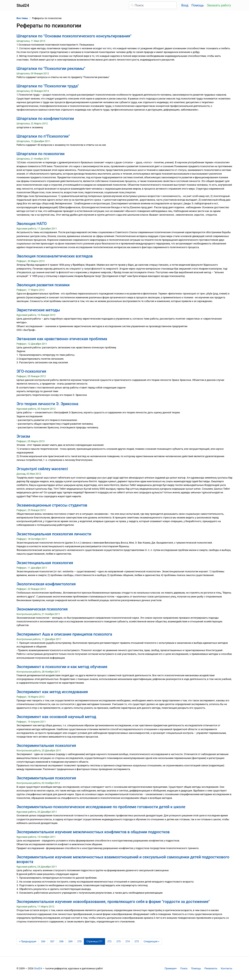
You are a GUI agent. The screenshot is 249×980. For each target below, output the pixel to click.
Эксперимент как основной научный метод (56, 717)
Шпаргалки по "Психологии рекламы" (51, 68)
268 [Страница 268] (61, 941)
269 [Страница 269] (70, 941)
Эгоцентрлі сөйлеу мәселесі (42, 469)
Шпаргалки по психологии (41, 154)
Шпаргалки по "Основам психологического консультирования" (74, 36)
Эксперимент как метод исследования (52, 692)
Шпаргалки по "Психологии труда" (48, 86)
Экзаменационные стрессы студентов (52, 505)
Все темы (22, 18)
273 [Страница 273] (118, 941)
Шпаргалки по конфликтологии (45, 119)
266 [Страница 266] (43, 941)
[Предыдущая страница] (28, 941)
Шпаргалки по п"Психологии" (43, 136)
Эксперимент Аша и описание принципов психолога (64, 634)
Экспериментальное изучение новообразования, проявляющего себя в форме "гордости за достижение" (113, 902)
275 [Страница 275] (137, 941)
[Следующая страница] (151, 941)
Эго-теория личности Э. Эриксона (47, 404)
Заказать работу (219, 5)
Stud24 (38, 968)
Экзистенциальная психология (45, 563)
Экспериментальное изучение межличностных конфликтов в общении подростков (93, 832)
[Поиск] (153, 5)
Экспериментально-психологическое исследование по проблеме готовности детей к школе (101, 807)
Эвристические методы (38, 310)
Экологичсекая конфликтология (46, 584)
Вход (185, 5)
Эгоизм (23, 436)
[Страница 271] (94, 941)
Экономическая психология (42, 609)
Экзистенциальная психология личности (54, 534)
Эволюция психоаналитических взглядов (55, 256)
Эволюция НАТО (32, 224)
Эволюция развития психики (43, 285)
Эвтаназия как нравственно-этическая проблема (62, 339)
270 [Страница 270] (80, 941)
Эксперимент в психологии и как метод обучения (62, 667)
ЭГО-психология (31, 371)
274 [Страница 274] (128, 941)
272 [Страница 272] (110, 941)
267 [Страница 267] (52, 941)
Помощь (198, 5)
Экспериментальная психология (46, 746)
